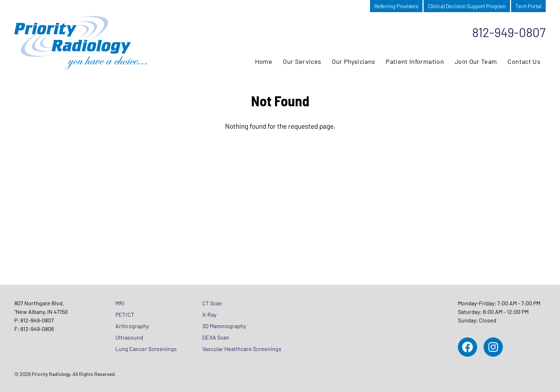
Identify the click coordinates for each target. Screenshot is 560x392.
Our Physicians (353, 61)
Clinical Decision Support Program (467, 6)
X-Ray (209, 314)
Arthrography (132, 326)
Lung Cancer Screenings (146, 349)
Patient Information (415, 61)
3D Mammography (224, 326)
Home (264, 61)
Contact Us (524, 61)
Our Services (302, 61)
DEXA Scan (216, 337)
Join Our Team (476, 61)
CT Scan (212, 303)
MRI (120, 303)
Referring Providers (396, 6)
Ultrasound (129, 337)
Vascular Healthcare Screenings (242, 349)
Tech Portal (528, 6)
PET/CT (125, 314)
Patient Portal (349, 6)
